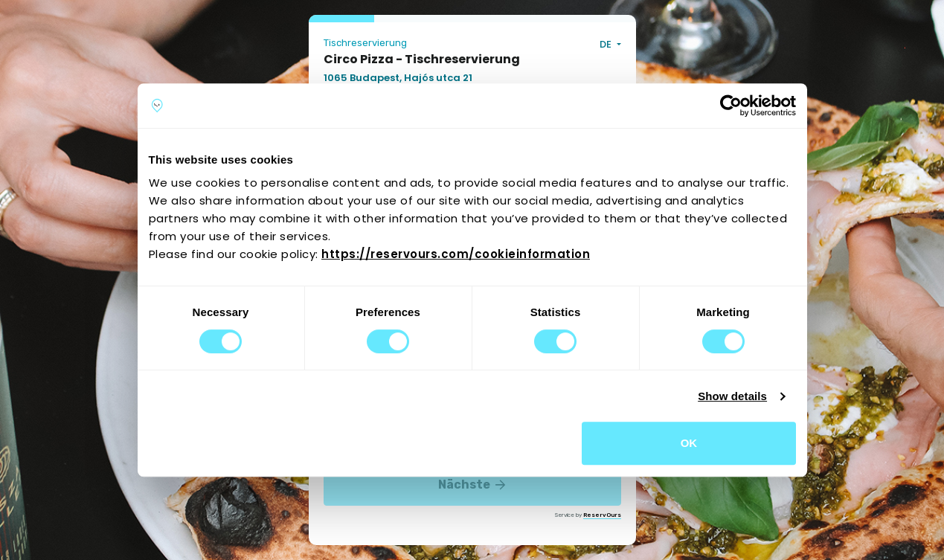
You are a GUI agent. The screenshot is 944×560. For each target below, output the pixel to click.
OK (689, 443)
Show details (732, 396)
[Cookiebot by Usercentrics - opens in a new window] (731, 106)
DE (607, 44)
